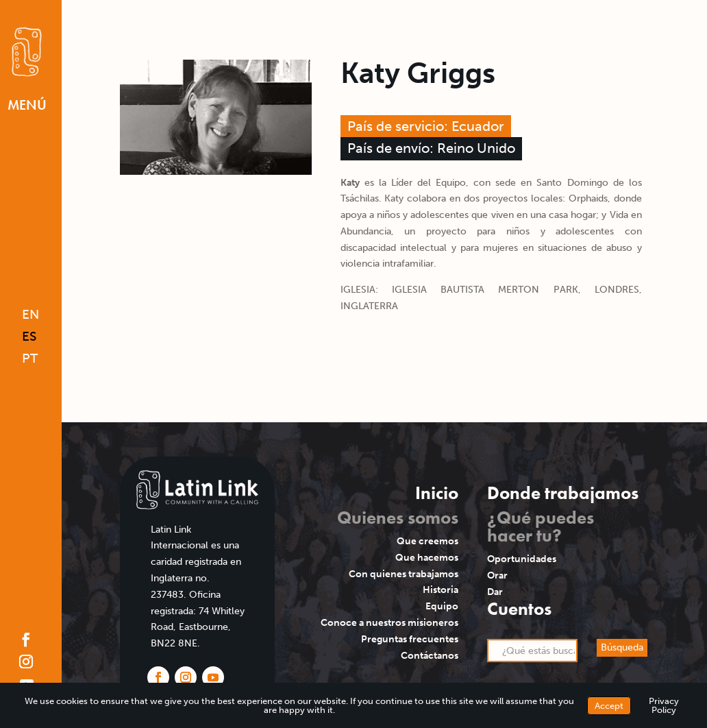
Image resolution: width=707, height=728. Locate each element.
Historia (441, 590)
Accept (609, 706)
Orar (497, 575)
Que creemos (427, 541)
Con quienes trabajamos (404, 574)
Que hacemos (427, 558)
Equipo (442, 606)
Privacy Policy (664, 705)
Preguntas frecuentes (410, 639)
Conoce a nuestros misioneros (389, 623)
